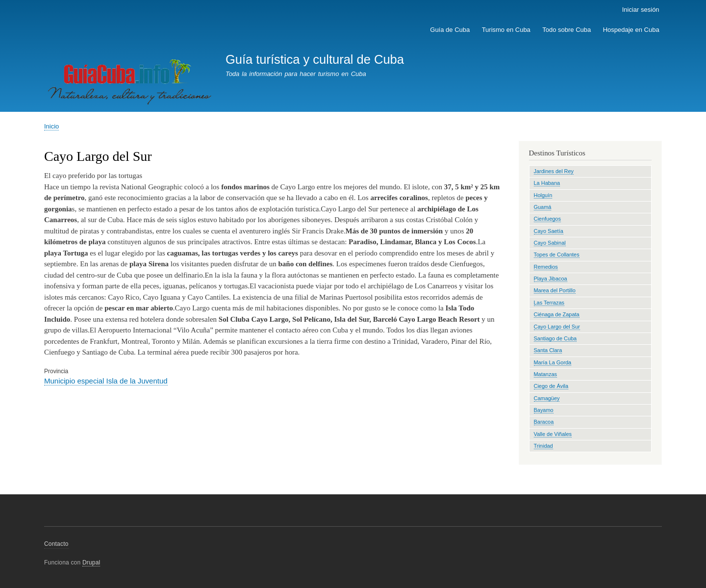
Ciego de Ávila (551, 386)
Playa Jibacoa (551, 279)
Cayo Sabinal (550, 243)
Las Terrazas (549, 303)
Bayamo (544, 410)
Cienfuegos (547, 219)
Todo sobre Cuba (567, 30)
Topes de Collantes (557, 255)
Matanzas (546, 374)
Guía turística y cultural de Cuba (315, 59)
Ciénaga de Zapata (557, 314)
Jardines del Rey (554, 171)
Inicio (51, 126)
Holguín (543, 195)
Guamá (543, 207)
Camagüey (547, 398)
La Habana (547, 183)
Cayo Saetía (549, 231)
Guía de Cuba (450, 30)
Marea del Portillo (555, 290)
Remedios (546, 267)
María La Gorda (553, 362)
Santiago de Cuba (555, 338)
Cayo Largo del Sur (557, 327)
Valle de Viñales (553, 434)
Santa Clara (548, 350)
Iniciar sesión (641, 10)
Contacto (56, 544)
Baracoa (544, 422)
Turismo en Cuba (506, 30)
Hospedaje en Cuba (631, 30)
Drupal (91, 562)
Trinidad (543, 446)
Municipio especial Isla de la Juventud (106, 381)
